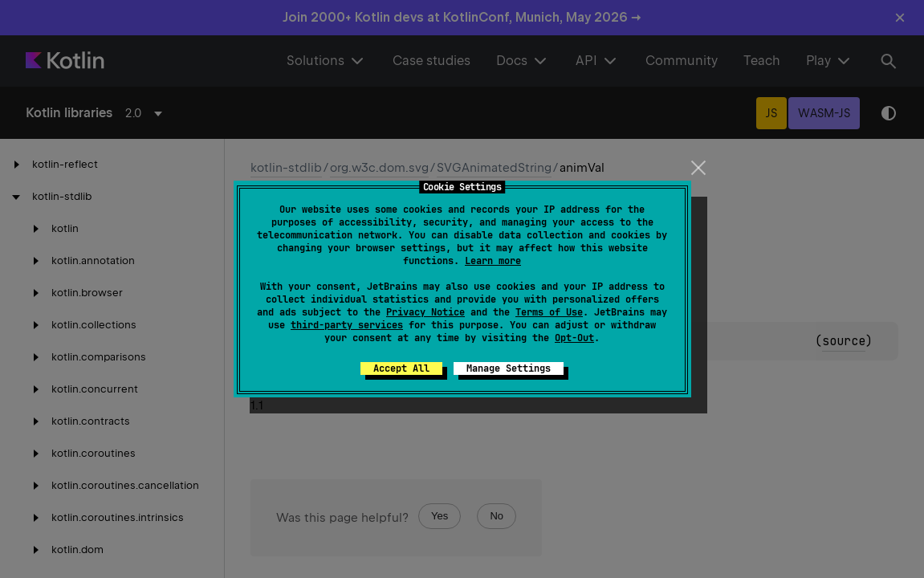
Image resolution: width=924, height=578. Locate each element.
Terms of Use (549, 312)
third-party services (347, 325)
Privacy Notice (425, 312)
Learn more (493, 261)
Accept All (401, 368)
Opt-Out (574, 338)
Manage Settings (509, 368)
